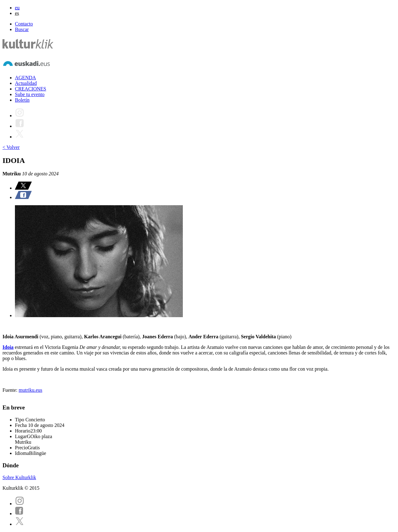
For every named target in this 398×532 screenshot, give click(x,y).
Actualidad (26, 83)
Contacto (24, 24)
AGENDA (25, 78)
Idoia (8, 347)
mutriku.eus (30, 390)
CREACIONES (30, 89)
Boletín (22, 100)
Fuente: (11, 390)
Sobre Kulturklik (19, 477)
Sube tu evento (30, 94)
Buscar (22, 29)
